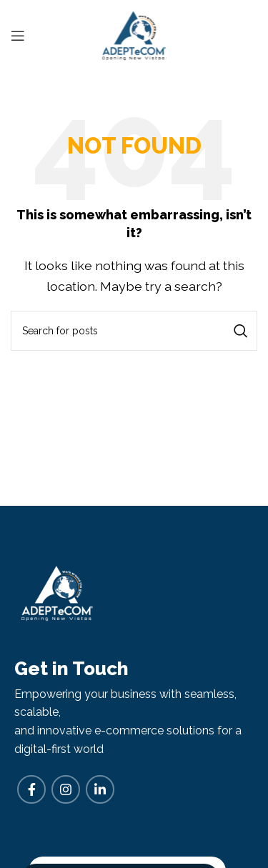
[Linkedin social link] (100, 789)
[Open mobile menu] (18, 36)
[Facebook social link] (31, 789)
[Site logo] (134, 35)
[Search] (134, 331)
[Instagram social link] (66, 789)
